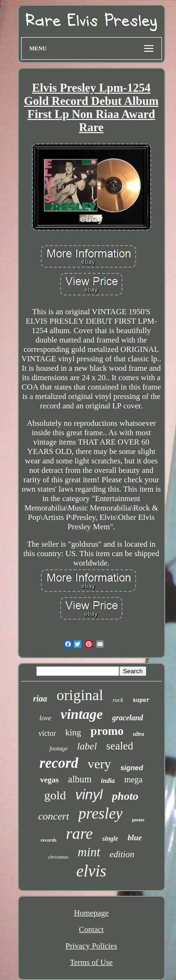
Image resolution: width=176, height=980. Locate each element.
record (59, 763)
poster (138, 820)
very (99, 764)
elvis (91, 871)
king (73, 732)
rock (118, 700)
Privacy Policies (91, 946)
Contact (91, 929)
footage (58, 748)
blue (135, 838)
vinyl (89, 795)
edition (122, 854)
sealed (119, 746)
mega (134, 780)
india (108, 781)
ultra (138, 734)
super (141, 701)
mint (89, 852)
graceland (128, 718)
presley (100, 813)
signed (132, 768)
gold (55, 795)
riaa (40, 699)
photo (125, 796)
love (45, 718)
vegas (49, 780)
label (87, 746)
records (49, 840)
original (80, 695)
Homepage (92, 913)
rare (79, 833)
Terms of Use (91, 962)
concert (54, 816)
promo (107, 731)
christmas (58, 857)
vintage (82, 714)
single (110, 839)
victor (47, 733)
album (80, 779)
